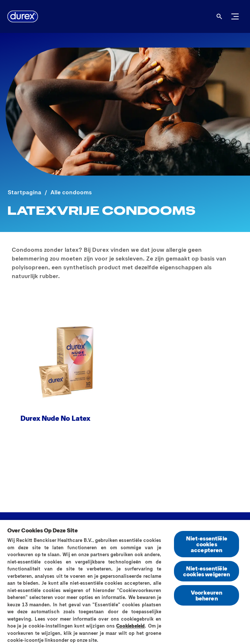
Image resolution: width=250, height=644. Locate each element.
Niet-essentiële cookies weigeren (207, 571)
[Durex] (23, 16)
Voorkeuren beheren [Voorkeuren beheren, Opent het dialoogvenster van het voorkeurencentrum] (207, 595)
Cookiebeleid (130, 626)
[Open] (219, 16)
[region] (125, 582)
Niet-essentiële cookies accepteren (207, 544)
